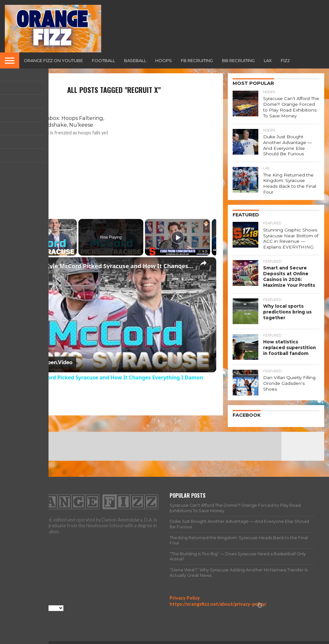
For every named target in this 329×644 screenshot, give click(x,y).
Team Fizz (249, 639)
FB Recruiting (197, 60)
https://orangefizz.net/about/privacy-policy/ (218, 595)
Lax (268, 60)
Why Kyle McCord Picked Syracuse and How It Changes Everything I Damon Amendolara (113, 266)
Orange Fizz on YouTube (53, 60)
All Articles (220, 639)
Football (103, 60)
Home (196, 639)
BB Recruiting (238, 60)
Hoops (164, 60)
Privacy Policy (185, 589)
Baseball (135, 60)
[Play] (178, 237)
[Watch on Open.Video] (44, 363)
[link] (22, 268)
